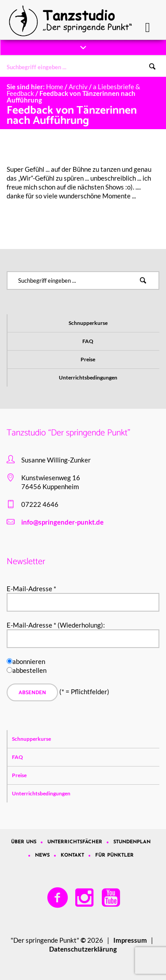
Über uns (24, 842)
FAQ (88, 341)
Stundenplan (132, 842)
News (42, 856)
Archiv (78, 87)
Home (55, 87)
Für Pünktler (114, 856)
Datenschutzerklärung (83, 949)
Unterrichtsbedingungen (88, 377)
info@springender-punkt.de (62, 522)
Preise (88, 359)
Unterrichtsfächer (75, 842)
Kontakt (72, 856)
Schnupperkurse (88, 323)
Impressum (130, 940)
